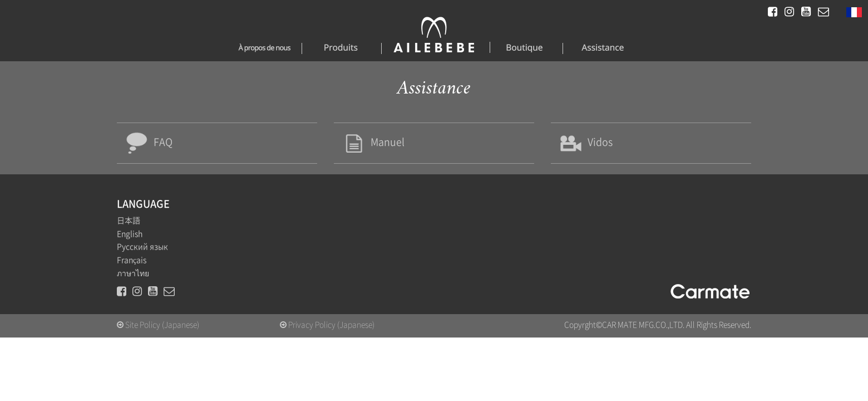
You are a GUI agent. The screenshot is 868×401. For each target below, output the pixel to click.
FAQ (152, 145)
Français (132, 266)
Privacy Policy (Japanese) (327, 331)
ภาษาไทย (133, 279)
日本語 (129, 227)
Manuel (377, 145)
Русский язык (142, 253)
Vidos (589, 145)
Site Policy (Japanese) (158, 331)
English (130, 240)
